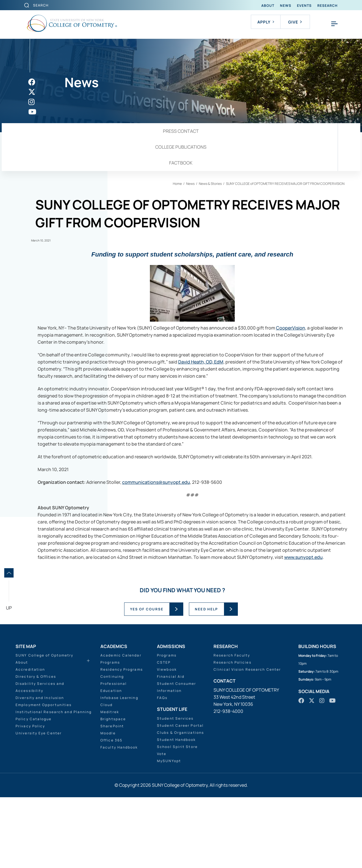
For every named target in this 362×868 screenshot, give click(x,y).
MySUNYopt (169, 761)
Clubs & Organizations (180, 733)
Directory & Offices (36, 676)
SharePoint (112, 726)
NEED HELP (206, 609)
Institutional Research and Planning (54, 712)
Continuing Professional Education (114, 684)
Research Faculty (232, 655)
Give (295, 22)
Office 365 (111, 740)
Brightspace (113, 719)
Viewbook (167, 669)
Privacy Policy (30, 726)
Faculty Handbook (119, 747)
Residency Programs (122, 669)
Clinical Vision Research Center (247, 669)
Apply (266, 22)
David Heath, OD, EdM (201, 362)
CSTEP (164, 662)
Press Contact (181, 131)
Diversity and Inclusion (40, 698)
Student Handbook (176, 740)
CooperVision (291, 328)
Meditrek (110, 712)
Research (327, 6)
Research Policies (232, 662)
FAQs (162, 698)
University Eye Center (39, 733)
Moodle (108, 733)
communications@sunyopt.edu (156, 482)
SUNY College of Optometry (45, 655)
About (268, 6)
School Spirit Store (177, 747)
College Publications (181, 147)
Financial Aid (171, 676)
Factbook (181, 163)
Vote (162, 754)
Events (304, 6)
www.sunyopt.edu (303, 557)
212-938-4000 (228, 711)
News (286, 6)
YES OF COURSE (147, 609)
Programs (110, 662)
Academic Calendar (121, 655)
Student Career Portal (180, 725)
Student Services (175, 718)
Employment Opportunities (44, 705)
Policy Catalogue (34, 719)
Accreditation (30, 669)
